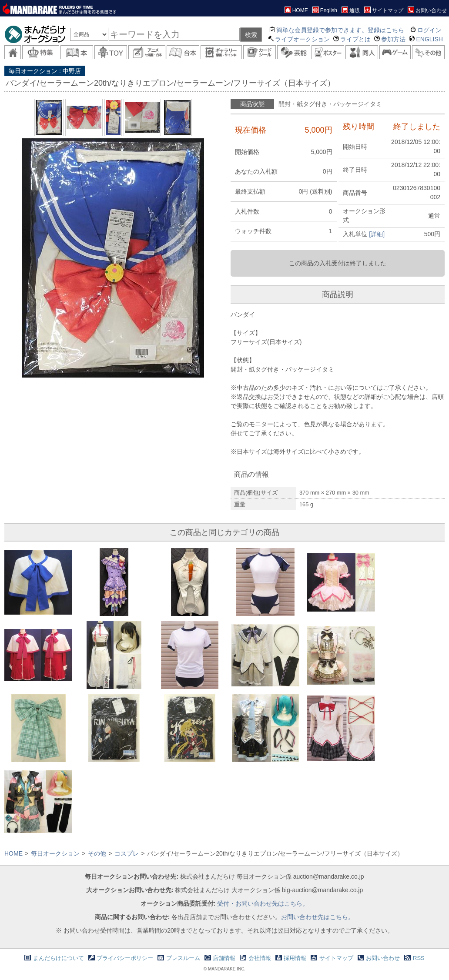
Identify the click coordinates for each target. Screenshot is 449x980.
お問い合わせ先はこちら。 (318, 917)
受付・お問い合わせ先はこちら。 (263, 903)
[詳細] (377, 234)
